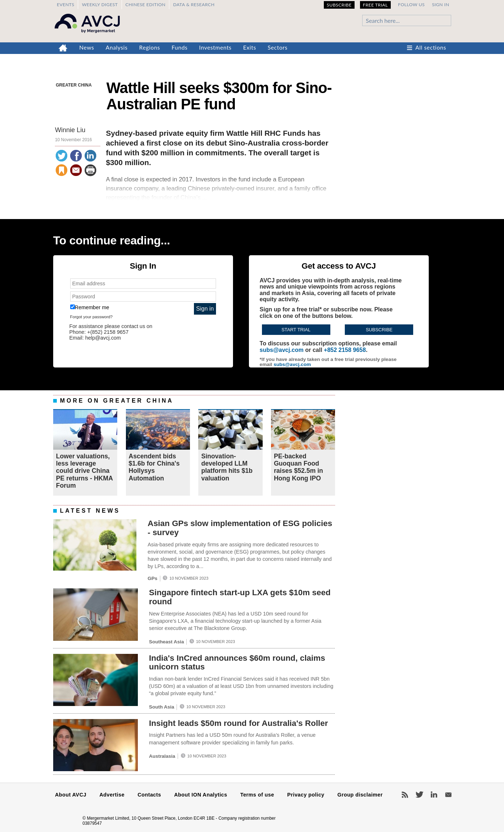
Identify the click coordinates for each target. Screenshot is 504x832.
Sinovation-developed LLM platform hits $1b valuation (227, 467)
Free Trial (375, 5)
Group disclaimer (360, 795)
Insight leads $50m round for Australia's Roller (239, 723)
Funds (179, 47)
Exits (250, 47)
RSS (405, 795)
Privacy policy (306, 795)
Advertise (112, 795)
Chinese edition (146, 5)
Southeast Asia (167, 642)
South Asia (162, 707)
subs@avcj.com (282, 350)
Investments (215, 47)
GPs (153, 578)
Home (63, 48)
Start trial (296, 330)
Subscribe (339, 5)
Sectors (278, 47)
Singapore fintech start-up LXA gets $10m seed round (240, 597)
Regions (150, 47)
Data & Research (194, 5)
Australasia (162, 756)
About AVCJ (71, 795)
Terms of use (257, 795)
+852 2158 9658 (345, 350)
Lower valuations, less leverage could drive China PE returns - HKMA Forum (84, 471)
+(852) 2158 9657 (108, 332)
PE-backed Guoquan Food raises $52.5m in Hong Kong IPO (298, 467)
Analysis (117, 47)
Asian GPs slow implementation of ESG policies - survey (240, 528)
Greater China (74, 85)
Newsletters (448, 795)
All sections (431, 47)
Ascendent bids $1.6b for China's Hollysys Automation (154, 467)
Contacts (149, 795)
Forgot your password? (92, 317)
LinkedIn (434, 795)
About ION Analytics (201, 795)
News (87, 47)
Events (65, 5)
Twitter (419, 795)
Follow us (411, 5)
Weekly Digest (100, 5)
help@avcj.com (103, 338)
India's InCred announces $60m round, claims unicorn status (237, 663)
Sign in (441, 5)
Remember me (90, 307)
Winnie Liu (70, 130)
